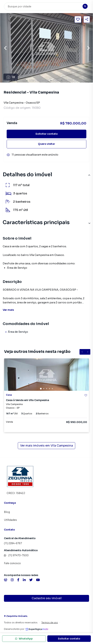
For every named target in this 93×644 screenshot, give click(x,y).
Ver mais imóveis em (46, 446)
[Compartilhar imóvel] (87, 19)
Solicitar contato (47, 134)
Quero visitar (46, 144)
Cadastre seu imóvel (47, 598)
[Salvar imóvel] (78, 19)
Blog (7, 512)
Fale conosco (12, 563)
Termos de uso (50, 623)
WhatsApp (24, 639)
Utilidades (10, 520)
